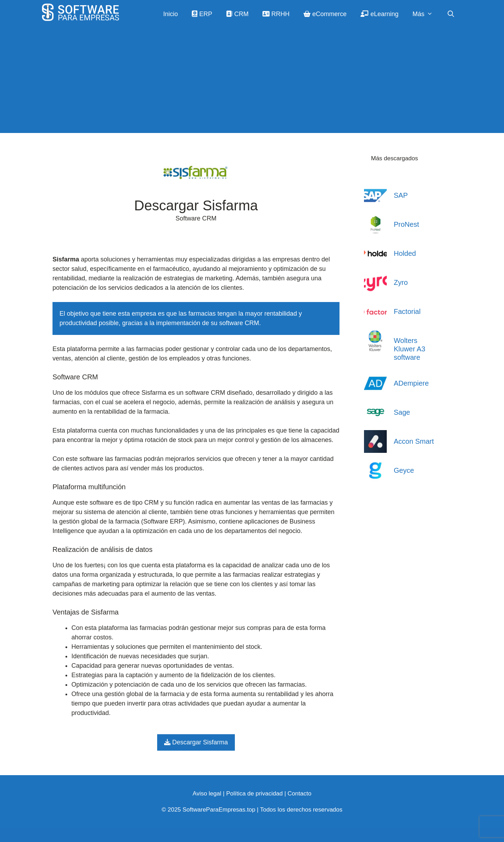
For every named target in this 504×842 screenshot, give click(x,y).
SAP (401, 195)
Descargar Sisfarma (196, 742)
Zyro (401, 282)
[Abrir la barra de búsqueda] (451, 14)
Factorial (407, 311)
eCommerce (325, 14)
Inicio (170, 14)
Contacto (300, 794)
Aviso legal (207, 794)
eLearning (379, 14)
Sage (402, 412)
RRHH (276, 14)
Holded (405, 253)
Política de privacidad (254, 794)
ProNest (406, 224)
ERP (202, 14)
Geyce (404, 470)
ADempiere (411, 383)
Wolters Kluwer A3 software (409, 349)
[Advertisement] (252, 80)
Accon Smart (414, 441)
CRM (237, 14)
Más (426, 14)
